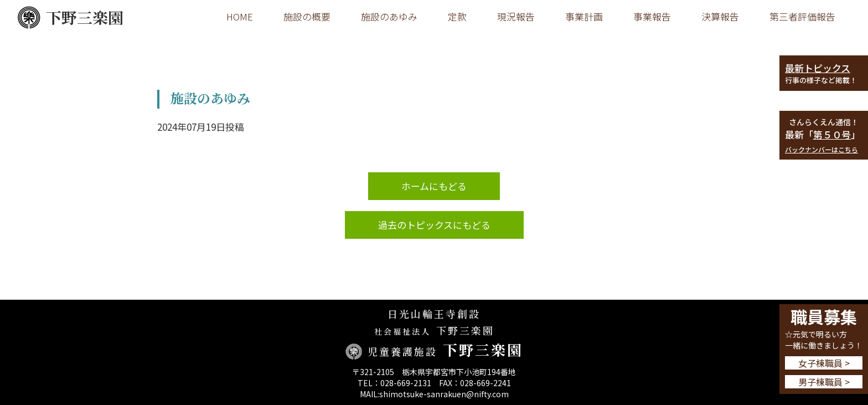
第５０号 (832, 134)
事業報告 (652, 16)
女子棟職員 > (824, 363)
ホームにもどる (434, 186)
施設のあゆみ (389, 16)
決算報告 (720, 16)
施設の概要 (307, 16)
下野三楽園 (70, 17)
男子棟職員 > (824, 382)
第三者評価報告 (802, 16)
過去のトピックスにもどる (434, 225)
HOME (240, 16)
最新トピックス (818, 68)
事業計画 (584, 16)
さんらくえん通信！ (824, 122)
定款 (457, 16)
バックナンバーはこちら (821, 149)
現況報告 (516, 16)
